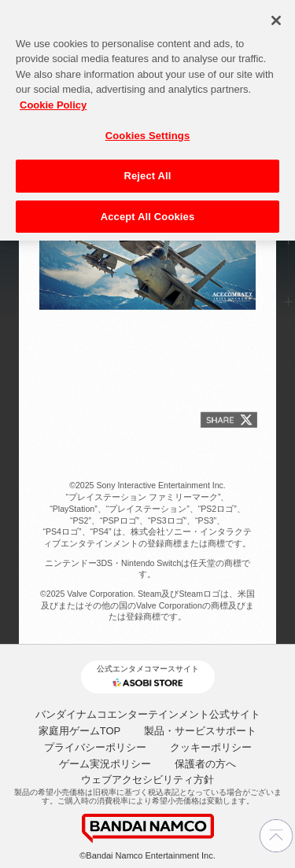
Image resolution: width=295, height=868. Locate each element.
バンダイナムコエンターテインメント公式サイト (148, 714)
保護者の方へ (205, 764)
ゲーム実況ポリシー (105, 764)
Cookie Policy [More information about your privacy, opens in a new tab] (53, 99)
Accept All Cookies (148, 211)
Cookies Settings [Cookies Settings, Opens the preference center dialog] (148, 130)
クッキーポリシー (211, 747)
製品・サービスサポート (200, 731)
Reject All (147, 170)
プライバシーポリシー (95, 747)
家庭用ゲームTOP (80, 731)
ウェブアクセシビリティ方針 (147, 780)
